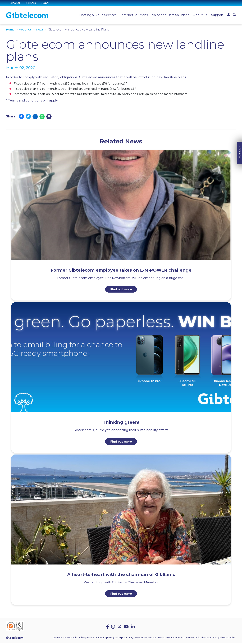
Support (216, 16)
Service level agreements (170, 639)
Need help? (240, 299)
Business (31, 3)
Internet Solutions (133, 16)
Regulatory (128, 639)
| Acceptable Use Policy (224, 639)
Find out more (121, 290)
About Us (26, 30)
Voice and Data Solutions (170, 16)
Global (46, 3)
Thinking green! (121, 422)
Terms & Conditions (96, 639)
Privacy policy (114, 639)
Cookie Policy (78, 639)
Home (10, 30)
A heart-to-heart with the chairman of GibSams (121, 575)
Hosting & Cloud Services (97, 16)
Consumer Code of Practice (198, 639)
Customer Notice (61, 639)
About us (199, 16)
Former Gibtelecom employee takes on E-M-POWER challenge (121, 270)
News (40, 30)
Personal (14, 3)
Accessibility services (145, 639)
